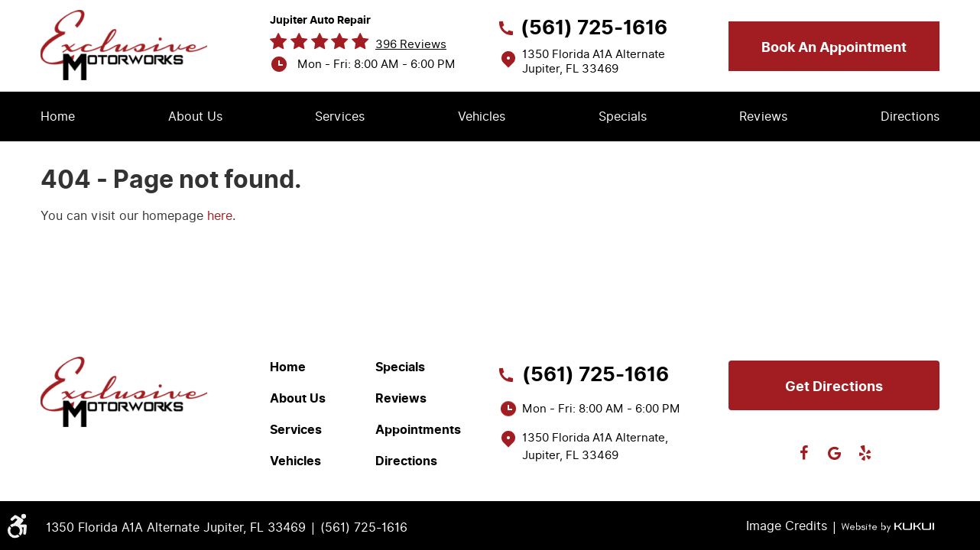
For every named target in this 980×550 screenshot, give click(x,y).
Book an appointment (834, 47)
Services (340, 116)
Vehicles (482, 116)
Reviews (763, 116)
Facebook (803, 453)
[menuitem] (58, 117)
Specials (623, 116)
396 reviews (411, 44)
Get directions (834, 387)
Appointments (418, 430)
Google (834, 453)
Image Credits (787, 526)
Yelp (865, 453)
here (220, 216)
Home (58, 116)
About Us (195, 116)
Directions (910, 116)
